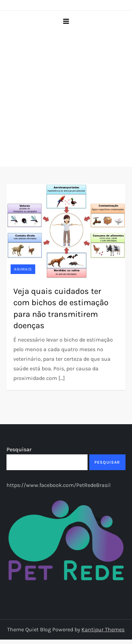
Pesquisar (19, 449)
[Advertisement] (64, 99)
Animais (23, 269)
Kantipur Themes (103, 629)
